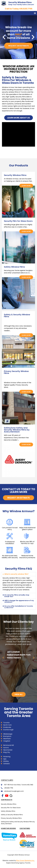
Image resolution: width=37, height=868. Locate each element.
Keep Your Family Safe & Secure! (21, 5)
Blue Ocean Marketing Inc (25, 861)
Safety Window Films (8, 811)
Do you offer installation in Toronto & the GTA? (19, 607)
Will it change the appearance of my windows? (19, 601)
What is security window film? (16, 574)
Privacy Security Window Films (11, 818)
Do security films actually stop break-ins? (17, 596)
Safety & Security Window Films (12, 815)
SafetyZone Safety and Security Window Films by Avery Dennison (18, 823)
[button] (35, 13)
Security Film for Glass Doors (11, 808)
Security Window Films (20, 2)
